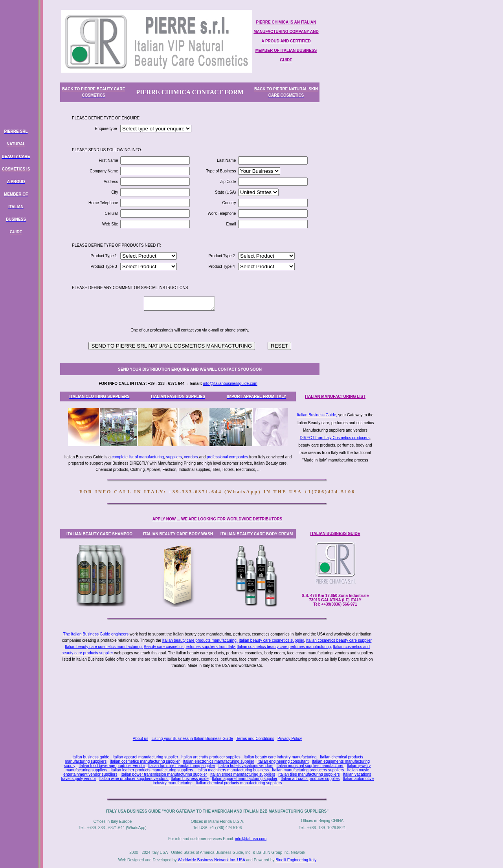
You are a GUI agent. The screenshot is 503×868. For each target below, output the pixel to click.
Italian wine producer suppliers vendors (134, 779)
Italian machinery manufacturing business (233, 770)
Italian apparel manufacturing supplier (145, 757)
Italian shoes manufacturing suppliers (243, 774)
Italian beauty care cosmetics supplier (271, 640)
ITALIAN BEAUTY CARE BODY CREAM (257, 534)
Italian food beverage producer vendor (112, 766)
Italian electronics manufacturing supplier (219, 761)
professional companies (227, 457)
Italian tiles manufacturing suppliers (309, 774)
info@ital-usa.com (251, 839)
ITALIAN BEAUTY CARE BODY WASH (178, 534)
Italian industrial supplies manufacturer (310, 766)
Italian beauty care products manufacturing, (200, 640)
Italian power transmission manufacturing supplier (164, 774)
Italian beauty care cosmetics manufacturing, (104, 647)
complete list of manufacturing (138, 457)
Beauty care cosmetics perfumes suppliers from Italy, (190, 647)
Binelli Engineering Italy (296, 860)
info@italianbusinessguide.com (230, 384)
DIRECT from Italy (316, 438)
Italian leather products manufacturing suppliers (152, 770)
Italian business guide (90, 757)
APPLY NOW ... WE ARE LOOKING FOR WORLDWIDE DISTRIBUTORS (218, 519)
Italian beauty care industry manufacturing (280, 757)
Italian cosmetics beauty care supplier (339, 640)
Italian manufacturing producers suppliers (308, 770)
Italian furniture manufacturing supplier (182, 766)
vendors (191, 457)
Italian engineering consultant (283, 761)
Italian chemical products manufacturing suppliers (239, 783)
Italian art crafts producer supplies (211, 757)
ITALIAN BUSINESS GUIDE (335, 534)
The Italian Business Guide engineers (96, 634)
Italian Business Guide (317, 415)
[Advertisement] (219, 702)
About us (140, 739)
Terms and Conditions (255, 739)
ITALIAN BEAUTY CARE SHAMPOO (99, 534)
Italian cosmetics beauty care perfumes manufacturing (284, 647)
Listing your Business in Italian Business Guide (192, 739)
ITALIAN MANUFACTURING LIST (335, 396)
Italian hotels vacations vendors (246, 766)
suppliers (174, 457)
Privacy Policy (290, 739)
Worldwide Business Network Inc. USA (211, 860)
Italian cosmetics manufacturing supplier (145, 761)
